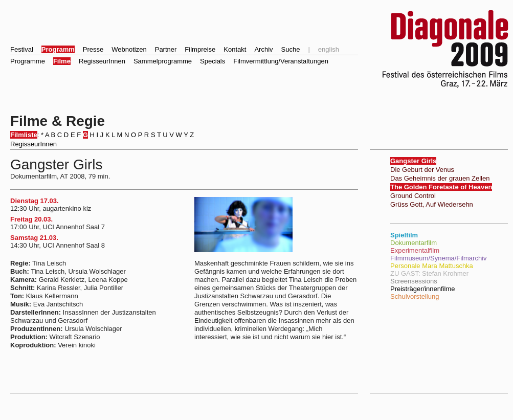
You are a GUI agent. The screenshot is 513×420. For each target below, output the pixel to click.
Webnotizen (129, 49)
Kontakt (235, 49)
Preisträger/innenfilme (422, 289)
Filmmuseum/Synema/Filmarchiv (439, 258)
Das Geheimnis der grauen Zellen (440, 178)
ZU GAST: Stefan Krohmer (429, 273)
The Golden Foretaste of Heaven (441, 187)
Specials (213, 61)
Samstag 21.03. (34, 238)
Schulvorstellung (415, 296)
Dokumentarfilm (414, 243)
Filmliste (24, 135)
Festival (22, 49)
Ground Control (413, 196)
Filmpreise (200, 49)
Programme (28, 61)
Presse (93, 49)
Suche (291, 49)
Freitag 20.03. (31, 219)
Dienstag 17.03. (35, 201)
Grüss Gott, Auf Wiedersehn (432, 204)
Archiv (263, 49)
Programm (58, 49)
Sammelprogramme (163, 61)
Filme (62, 61)
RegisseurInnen (102, 61)
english (329, 49)
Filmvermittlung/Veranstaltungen (281, 61)
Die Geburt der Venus (422, 170)
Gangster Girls (413, 161)
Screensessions (414, 281)
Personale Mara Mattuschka (432, 266)
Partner (166, 49)
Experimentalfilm (415, 250)
